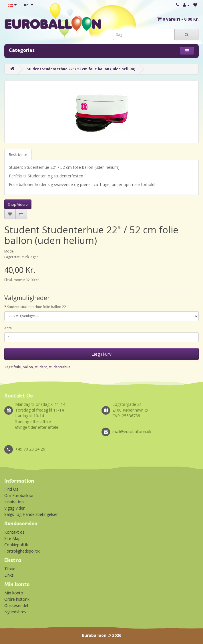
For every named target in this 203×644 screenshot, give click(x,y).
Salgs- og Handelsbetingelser (31, 514)
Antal (8, 328)
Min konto (14, 593)
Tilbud (10, 569)
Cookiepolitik (16, 545)
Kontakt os (14, 532)
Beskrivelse (18, 155)
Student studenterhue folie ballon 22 (37, 307)
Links (9, 575)
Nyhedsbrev (15, 612)
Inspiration (14, 502)
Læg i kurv (101, 354)
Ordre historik (17, 599)
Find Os (11, 489)
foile (17, 367)
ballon (28, 367)
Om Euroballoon (19, 495)
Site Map (12, 538)
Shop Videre (18, 204)
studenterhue (59, 367)
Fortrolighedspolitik (22, 551)
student (41, 367)
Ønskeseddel (16, 605)
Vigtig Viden (15, 508)
